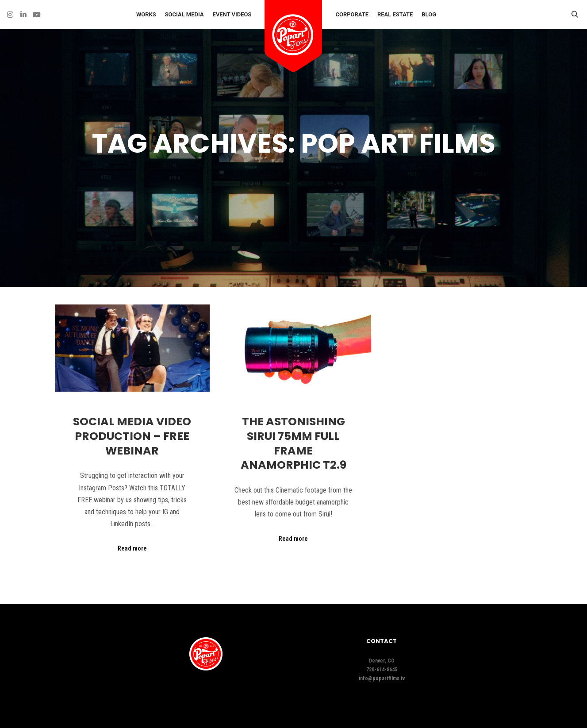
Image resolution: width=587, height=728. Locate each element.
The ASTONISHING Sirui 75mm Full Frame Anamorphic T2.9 (293, 443)
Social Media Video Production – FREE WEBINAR (132, 436)
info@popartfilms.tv (382, 678)
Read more (132, 548)
